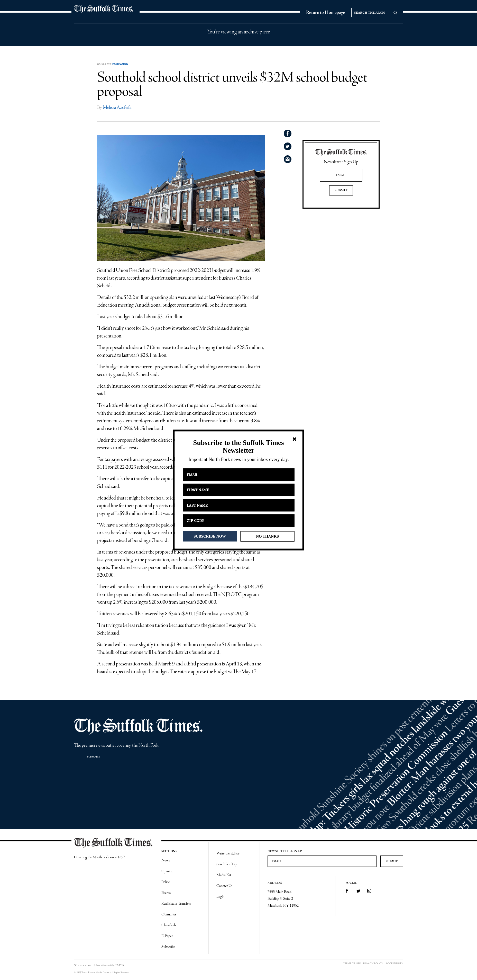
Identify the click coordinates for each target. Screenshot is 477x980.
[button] (238, 447)
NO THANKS (267, 536)
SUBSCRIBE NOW (210, 536)
